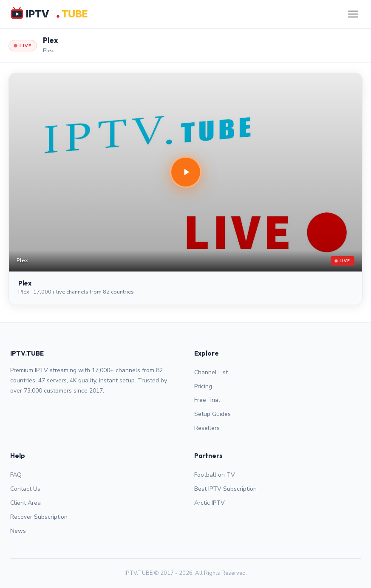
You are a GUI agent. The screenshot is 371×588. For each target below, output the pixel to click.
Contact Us (25, 489)
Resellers (207, 428)
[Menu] (353, 14)
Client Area (25, 503)
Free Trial (207, 400)
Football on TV (215, 475)
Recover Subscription (39, 517)
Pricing (203, 386)
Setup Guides (212, 414)
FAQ (16, 475)
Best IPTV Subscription (225, 489)
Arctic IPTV (210, 503)
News (18, 531)
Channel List (211, 372)
